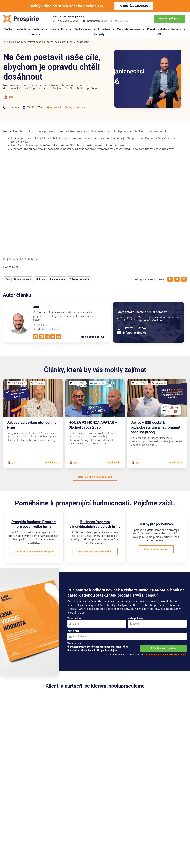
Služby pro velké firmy (17, 29)
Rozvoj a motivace (75, 107)
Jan (11, 97)
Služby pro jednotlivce (156, 524)
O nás (35, 34)
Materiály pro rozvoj (131, 29)
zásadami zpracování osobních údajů (165, 654)
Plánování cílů (58, 279)
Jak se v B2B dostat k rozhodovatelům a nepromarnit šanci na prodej (156, 427)
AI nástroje (106, 29)
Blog (12, 42)
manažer (75, 650)
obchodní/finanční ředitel (108, 647)
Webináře (97, 826)
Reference (97, 817)
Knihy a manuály (75, 826)
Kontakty (99, 34)
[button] (170, 279)
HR (128, 647)
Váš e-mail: (74, 631)
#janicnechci (54, 107)
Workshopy (134, 831)
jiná (115, 650)
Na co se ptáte (74, 841)
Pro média (97, 831)
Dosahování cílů (23, 279)
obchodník (90, 650)
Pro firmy (40, 29)
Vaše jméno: (75, 618)
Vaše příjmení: (136, 618)
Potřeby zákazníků (79, 279)
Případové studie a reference (166, 29)
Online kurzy (135, 836)
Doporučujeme (100, 822)
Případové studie (75, 822)
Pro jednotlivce (61, 29)
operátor (104, 650)
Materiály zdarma (76, 831)
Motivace (41, 279)
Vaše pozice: (74, 643)
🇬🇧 (159, 34)
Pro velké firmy (136, 817)
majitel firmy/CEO (80, 647)
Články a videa (85, 29)
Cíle (8, 279)
